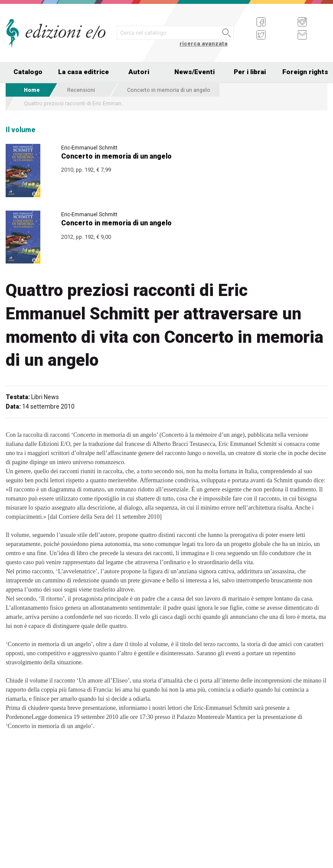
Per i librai (250, 72)
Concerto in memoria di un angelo (169, 90)
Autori (139, 72)
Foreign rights (305, 72)
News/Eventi (194, 72)
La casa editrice (83, 72)
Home (32, 90)
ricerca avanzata (204, 44)
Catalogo (28, 72)
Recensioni (81, 90)
